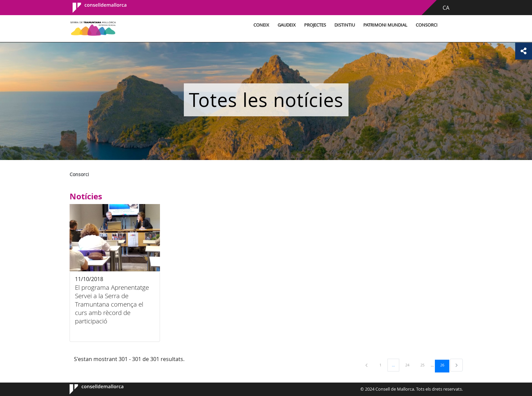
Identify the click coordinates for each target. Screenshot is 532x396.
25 (425, 365)
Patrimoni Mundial (385, 25)
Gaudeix (287, 25)
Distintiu (345, 25)
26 (445, 365)
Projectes (315, 25)
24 (410, 365)
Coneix (261, 25)
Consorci (427, 25)
